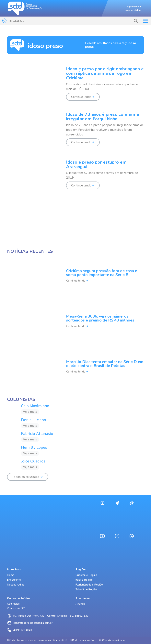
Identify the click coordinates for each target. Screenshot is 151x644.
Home (11, 575)
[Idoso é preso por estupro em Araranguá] (75, 177)
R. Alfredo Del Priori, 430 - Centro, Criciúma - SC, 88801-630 (51, 616)
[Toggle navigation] (145, 21)
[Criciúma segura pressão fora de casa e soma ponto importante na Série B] (75, 278)
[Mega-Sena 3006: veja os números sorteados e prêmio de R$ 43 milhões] (75, 324)
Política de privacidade (112, 640)
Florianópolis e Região (89, 585)
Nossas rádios (16, 585)
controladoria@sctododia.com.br (33, 623)
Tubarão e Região (86, 589)
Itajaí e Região (84, 580)
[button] (136, 21)
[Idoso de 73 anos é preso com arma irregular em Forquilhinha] (75, 132)
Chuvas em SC (16, 608)
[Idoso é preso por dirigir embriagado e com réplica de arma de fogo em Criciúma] (75, 86)
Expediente (14, 580)
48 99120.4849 (23, 630)
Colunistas (13, 604)
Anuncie (81, 604)
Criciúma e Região (86, 575)
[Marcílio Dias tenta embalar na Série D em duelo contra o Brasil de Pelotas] (75, 369)
